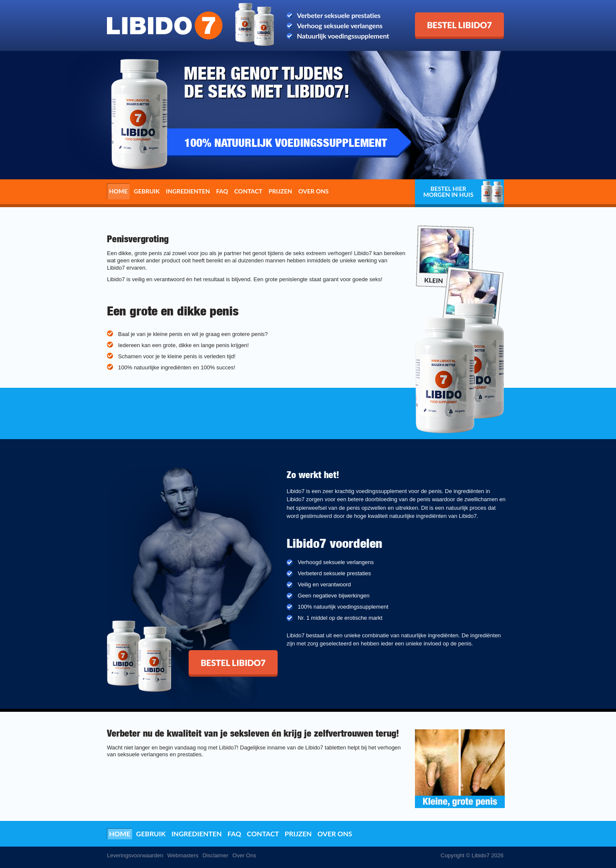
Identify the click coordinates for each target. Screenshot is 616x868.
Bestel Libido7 (437, 16)
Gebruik (147, 191)
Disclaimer (215, 855)
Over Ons (244, 855)
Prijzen (280, 191)
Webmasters (183, 855)
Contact (249, 191)
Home (118, 191)
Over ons (313, 191)
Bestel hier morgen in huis (448, 192)
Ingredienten (188, 191)
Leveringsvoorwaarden (135, 855)
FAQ (222, 191)
